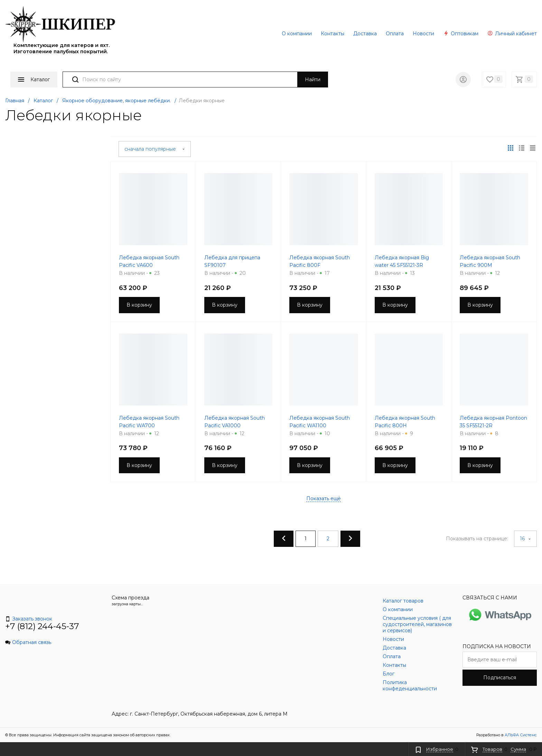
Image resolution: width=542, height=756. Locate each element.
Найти (313, 80)
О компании (297, 34)
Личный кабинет (512, 34)
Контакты (333, 34)
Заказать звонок (29, 619)
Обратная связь (28, 642)
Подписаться (500, 678)
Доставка (365, 34)
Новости (423, 34)
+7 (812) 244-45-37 (42, 626)
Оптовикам (461, 34)
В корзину (139, 305)
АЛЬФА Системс (520, 735)
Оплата (395, 34)
